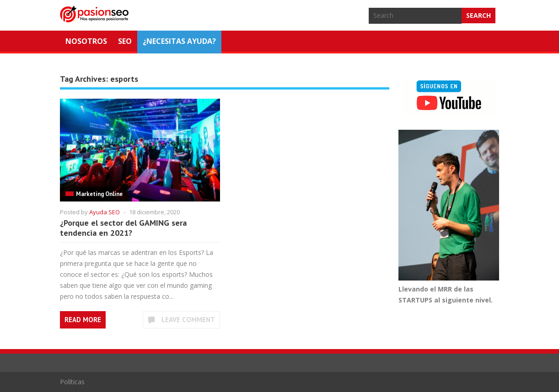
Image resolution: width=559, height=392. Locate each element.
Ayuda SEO (105, 212)
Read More (83, 320)
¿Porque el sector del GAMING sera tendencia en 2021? (123, 228)
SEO (125, 41)
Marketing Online (99, 194)
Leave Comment (188, 320)
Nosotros (86, 41)
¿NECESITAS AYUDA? (179, 41)
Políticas (72, 382)
